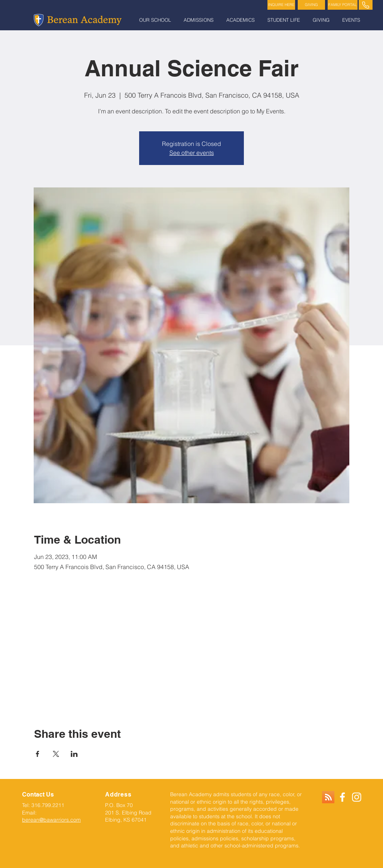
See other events (192, 153)
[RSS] (328, 797)
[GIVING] (311, 5)
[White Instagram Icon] (357, 797)
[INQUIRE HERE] (281, 5)
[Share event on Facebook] (38, 754)
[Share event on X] (56, 754)
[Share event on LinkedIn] (74, 754)
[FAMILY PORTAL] (343, 5)
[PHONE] (366, 5)
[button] (156, 20)
